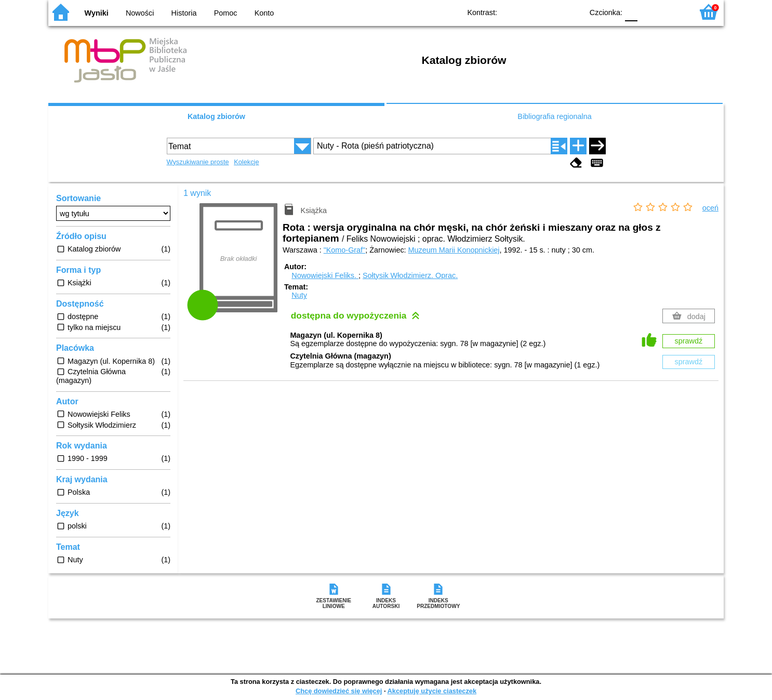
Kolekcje (246, 162)
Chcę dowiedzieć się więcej (339, 691)
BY (572, 12)
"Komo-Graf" (345, 250)
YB (551, 12)
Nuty (299, 295)
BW (530, 12)
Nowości (140, 13)
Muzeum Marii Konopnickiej (454, 250)
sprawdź (689, 341)
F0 (631, 12)
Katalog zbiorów (216, 116)
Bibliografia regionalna (554, 116)
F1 (649, 12)
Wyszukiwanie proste (198, 162)
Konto (264, 13)
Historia (184, 13)
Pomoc (226, 13)
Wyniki (97, 13)
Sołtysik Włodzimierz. (410, 275)
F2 (673, 12)
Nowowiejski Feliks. (325, 275)
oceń (710, 208)
